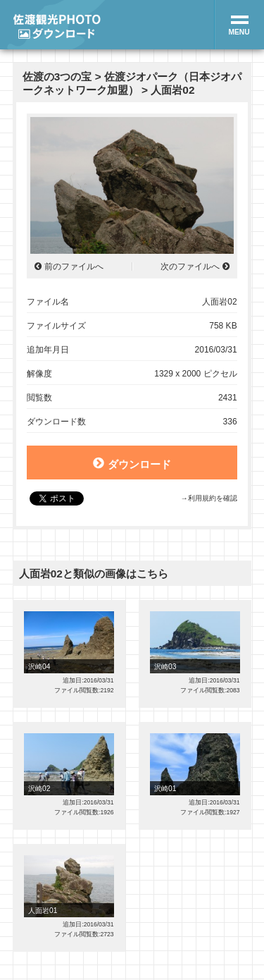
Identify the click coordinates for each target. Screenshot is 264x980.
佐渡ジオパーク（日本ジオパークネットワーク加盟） (132, 83)
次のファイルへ (190, 267)
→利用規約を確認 (208, 498)
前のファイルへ (74, 267)
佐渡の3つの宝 (57, 76)
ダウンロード (132, 463)
